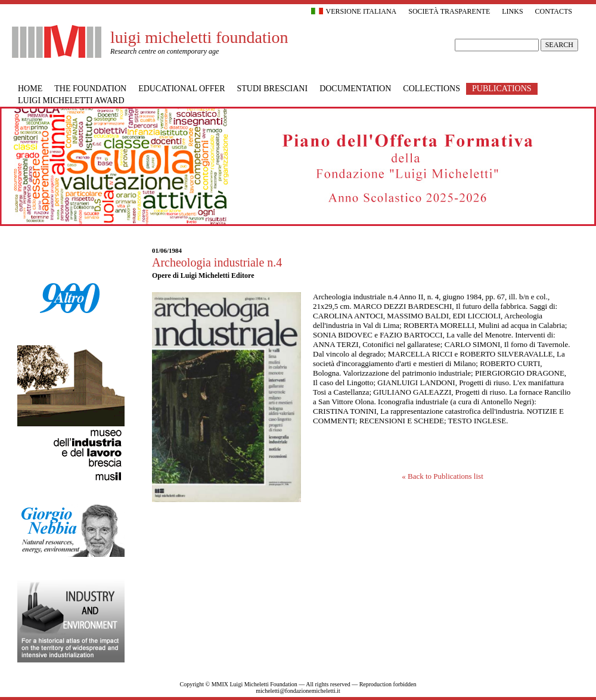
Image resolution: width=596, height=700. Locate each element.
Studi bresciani (273, 89)
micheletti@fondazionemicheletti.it (298, 691)
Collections (432, 89)
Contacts (554, 11)
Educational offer (181, 89)
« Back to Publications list (443, 476)
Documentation (355, 89)
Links (512, 11)
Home (30, 89)
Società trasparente (449, 11)
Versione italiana (354, 11)
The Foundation (90, 89)
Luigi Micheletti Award (71, 100)
